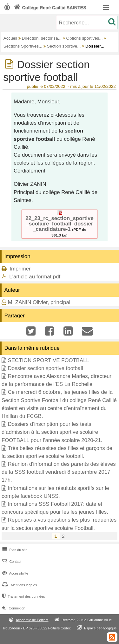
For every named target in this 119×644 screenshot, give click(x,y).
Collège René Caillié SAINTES (49, 8)
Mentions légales (19, 585)
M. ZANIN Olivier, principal (39, 302)
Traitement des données (23, 596)
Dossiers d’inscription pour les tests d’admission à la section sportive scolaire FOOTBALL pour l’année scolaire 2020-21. (52, 432)
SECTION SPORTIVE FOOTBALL (49, 360)
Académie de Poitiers (32, 620)
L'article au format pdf (35, 277)
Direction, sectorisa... (42, 38)
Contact (11, 562)
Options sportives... (84, 38)
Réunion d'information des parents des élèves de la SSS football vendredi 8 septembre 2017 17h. (59, 472)
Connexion (13, 608)
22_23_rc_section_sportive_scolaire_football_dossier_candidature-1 (60, 224)
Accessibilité (14, 573)
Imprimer (20, 269)
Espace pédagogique (100, 628)
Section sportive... (64, 46)
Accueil (10, 38)
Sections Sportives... (23, 46)
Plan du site (14, 550)
